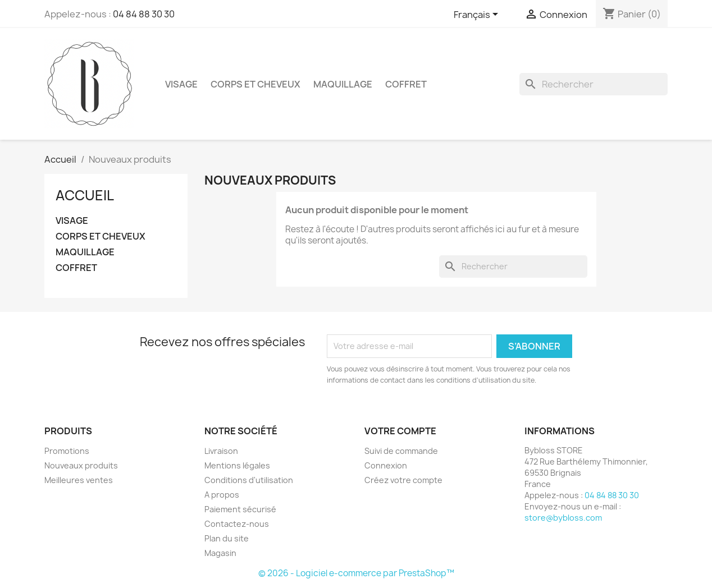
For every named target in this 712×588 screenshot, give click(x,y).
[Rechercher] (594, 84)
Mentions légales (237, 465)
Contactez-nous (237, 524)
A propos (222, 495)
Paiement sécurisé (240, 509)
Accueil (85, 195)
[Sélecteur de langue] (478, 15)
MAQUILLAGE (343, 84)
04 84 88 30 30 (144, 14)
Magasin (220, 553)
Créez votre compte (403, 480)
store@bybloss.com (563, 518)
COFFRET (406, 84)
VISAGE (181, 84)
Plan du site (227, 538)
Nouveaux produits (81, 465)
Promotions (67, 451)
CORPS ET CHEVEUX (255, 84)
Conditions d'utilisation (249, 480)
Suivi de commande (401, 451)
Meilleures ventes (79, 480)
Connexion (386, 465)
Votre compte (400, 431)
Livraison (221, 451)
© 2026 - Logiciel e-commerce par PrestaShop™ (356, 573)
